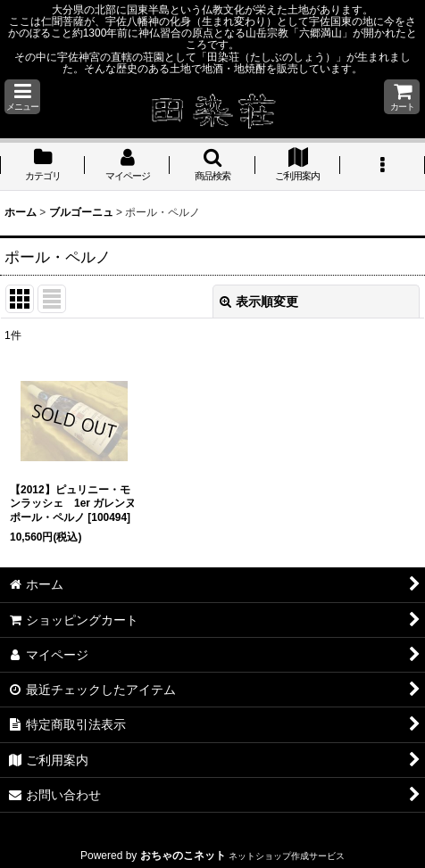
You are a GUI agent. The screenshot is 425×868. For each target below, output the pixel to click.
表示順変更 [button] (259, 302)
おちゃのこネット (183, 856)
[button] (22, 97)
